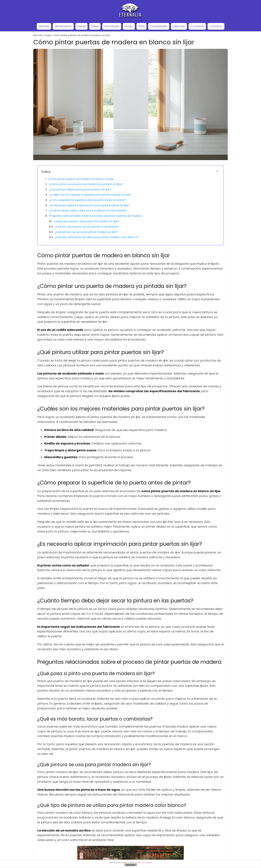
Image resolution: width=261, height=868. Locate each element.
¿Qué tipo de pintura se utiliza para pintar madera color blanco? (97, 237)
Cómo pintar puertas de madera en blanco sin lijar (81, 179)
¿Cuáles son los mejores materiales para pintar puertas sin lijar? (90, 195)
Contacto (216, 26)
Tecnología (112, 26)
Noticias (44, 26)
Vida (141, 26)
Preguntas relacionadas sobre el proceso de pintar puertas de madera (95, 216)
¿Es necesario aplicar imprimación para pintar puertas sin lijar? (89, 205)
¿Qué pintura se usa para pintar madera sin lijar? (86, 232)
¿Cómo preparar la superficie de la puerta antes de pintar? (87, 200)
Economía (197, 26)
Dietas (81, 26)
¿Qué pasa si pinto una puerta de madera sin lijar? (87, 221)
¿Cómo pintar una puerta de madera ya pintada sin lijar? (86, 184)
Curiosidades (159, 26)
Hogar (129, 26)
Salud (95, 26)
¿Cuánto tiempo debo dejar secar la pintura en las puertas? (88, 211)
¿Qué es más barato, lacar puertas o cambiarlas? (87, 227)
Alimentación (63, 26)
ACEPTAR (130, 865)
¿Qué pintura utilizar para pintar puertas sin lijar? (80, 190)
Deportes (179, 26)
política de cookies (143, 863)
